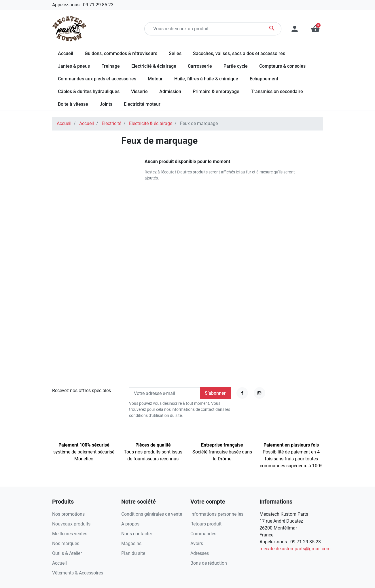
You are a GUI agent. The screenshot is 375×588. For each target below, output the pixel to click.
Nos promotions (68, 514)
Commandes (203, 534)
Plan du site (133, 553)
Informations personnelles (217, 514)
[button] (315, 29)
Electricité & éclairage (151, 123)
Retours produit (206, 524)
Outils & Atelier (67, 553)
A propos (130, 524)
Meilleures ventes (70, 534)
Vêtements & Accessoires (78, 573)
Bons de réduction (209, 563)
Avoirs (197, 543)
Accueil (64, 123)
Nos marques (66, 543)
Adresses (200, 553)
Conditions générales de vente (152, 514)
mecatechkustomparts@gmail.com (295, 549)
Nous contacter (137, 534)
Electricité (111, 123)
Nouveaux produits (71, 524)
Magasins (131, 543)
